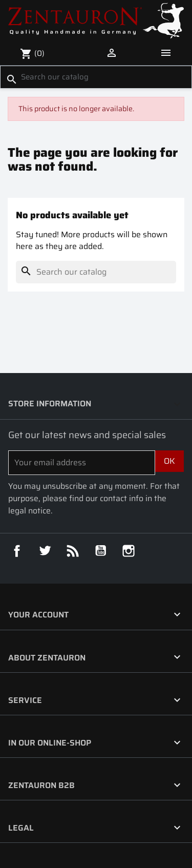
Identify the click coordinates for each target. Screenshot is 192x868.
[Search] (96, 77)
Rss (73, 551)
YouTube (101, 551)
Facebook (17, 551)
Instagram (129, 551)
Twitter (45, 551)
